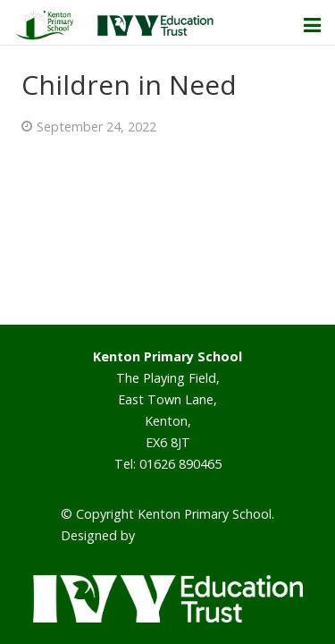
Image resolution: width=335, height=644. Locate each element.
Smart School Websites (207, 535)
